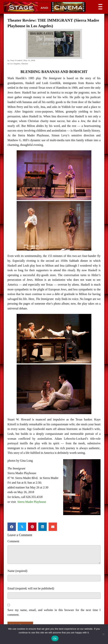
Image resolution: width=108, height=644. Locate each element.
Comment (13, 541)
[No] (103, 634)
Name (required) (17, 571)
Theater (25, 64)
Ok (55, 639)
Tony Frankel (16, 60)
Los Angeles (15, 64)
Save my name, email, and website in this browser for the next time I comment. (54, 612)
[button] (99, 7)
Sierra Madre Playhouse (32, 502)
